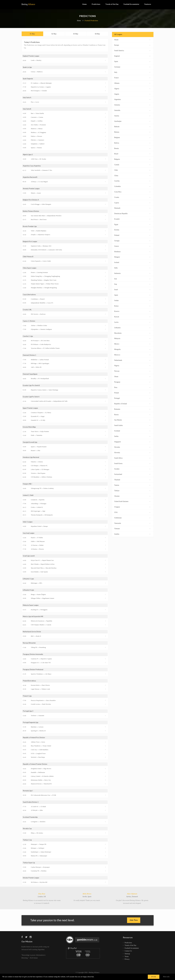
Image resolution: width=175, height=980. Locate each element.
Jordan (132, 300)
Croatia (132, 197)
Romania (132, 409)
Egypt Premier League (31, 410)
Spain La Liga (27, 68)
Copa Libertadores (30, 296)
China (132, 175)
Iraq (132, 284)
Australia (132, 110)
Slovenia (132, 452)
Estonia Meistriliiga (30, 429)
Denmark (132, 208)
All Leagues (118, 34)
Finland (132, 235)
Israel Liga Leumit (29, 558)
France (132, 77)
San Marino (132, 420)
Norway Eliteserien (30, 646)
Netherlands (132, 360)
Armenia (132, 105)
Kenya (132, 306)
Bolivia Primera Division (31, 212)
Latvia (132, 322)
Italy (132, 72)
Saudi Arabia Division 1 (31, 805)
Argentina (132, 99)
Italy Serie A (27, 98)
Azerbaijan (132, 121)
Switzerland (132, 474)
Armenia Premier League (32, 190)
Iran (132, 279)
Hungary (132, 257)
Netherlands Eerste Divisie (32, 634)
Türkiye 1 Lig (27, 843)
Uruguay (132, 507)
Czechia (132, 181)
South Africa (132, 458)
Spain (132, 61)
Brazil (132, 154)
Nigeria (132, 365)
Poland (132, 393)
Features (148, 4)
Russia (132, 414)
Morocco (132, 355)
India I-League (28, 524)
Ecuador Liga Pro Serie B (32, 387)
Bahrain (132, 126)
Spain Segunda (28, 79)
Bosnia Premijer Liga (30, 227)
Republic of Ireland (132, 403)
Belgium (132, 137)
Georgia (132, 240)
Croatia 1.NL (27, 311)
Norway (132, 371)
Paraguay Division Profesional (33, 672)
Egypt (132, 224)
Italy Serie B (27, 110)
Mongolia (132, 349)
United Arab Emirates (132, 501)
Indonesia (132, 273)
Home (84, 4)
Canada (132, 164)
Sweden (132, 469)
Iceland (132, 262)
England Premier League (32, 56)
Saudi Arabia (132, 425)
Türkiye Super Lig (29, 866)
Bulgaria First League (30, 243)
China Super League (30, 269)
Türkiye (132, 490)
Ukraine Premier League (31, 881)
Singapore (132, 442)
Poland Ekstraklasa (30, 684)
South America (132, 50)
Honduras (132, 251)
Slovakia (132, 447)
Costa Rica (132, 192)
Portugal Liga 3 (28, 714)
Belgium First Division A (31, 201)
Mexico (132, 344)
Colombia (132, 186)
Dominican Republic (132, 213)
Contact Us (128, 955)
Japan (132, 295)
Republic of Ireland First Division (34, 741)
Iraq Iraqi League (29, 535)
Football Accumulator (131, 4)
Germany (132, 67)
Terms (127, 960)
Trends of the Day (112, 4)
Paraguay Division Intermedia (33, 657)
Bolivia (132, 143)
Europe (132, 45)
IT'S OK (154, 977)
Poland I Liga (27, 699)
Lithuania (132, 327)
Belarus (132, 132)
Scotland (132, 431)
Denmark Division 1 (30, 357)
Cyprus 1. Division (29, 323)
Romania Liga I (28, 794)
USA (132, 512)
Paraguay (132, 382)
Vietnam (132, 528)
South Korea (132, 463)
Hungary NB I (28, 486)
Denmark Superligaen (31, 376)
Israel (132, 289)
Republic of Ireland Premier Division (36, 767)
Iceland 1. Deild (28, 497)
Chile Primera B (28, 258)
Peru (132, 387)
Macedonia (132, 333)
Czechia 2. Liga (28, 338)
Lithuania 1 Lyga (29, 581)
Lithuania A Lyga (29, 592)
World (132, 40)
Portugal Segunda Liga (31, 725)
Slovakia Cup (27, 832)
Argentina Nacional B (30, 178)
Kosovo (132, 311)
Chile (132, 170)
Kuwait (132, 317)
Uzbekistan (132, 518)
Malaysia (132, 338)
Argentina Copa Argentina (32, 167)
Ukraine (132, 496)
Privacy (127, 963)
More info (166, 977)
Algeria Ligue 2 (28, 155)
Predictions (96, 4)
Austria (132, 116)
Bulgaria (132, 159)
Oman (132, 376)
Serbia (132, 436)
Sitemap (127, 957)
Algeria (132, 88)
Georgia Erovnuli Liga (30, 444)
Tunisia (132, 485)
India (132, 268)
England (132, 56)
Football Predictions (91, 21)
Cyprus (132, 203)
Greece (132, 246)
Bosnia (132, 148)
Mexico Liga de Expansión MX (33, 619)
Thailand (132, 479)
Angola (132, 94)
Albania (132, 83)
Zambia (132, 534)
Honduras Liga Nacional (31, 459)
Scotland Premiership (31, 821)
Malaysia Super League (31, 608)
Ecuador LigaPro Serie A (31, 399)
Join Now (134, 924)
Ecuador (132, 219)
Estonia (132, 230)
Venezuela (132, 523)
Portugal (132, 398)
